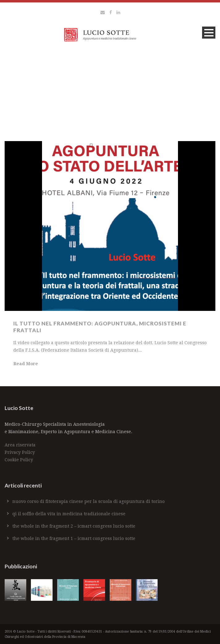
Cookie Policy (19, 460)
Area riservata (20, 445)
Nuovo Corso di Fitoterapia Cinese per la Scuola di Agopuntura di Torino (89, 501)
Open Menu (209, 33)
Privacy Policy (20, 452)
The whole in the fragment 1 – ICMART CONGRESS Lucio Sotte (74, 538)
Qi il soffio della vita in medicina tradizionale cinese (69, 514)
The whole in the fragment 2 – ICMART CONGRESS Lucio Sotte (74, 526)
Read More (26, 364)
